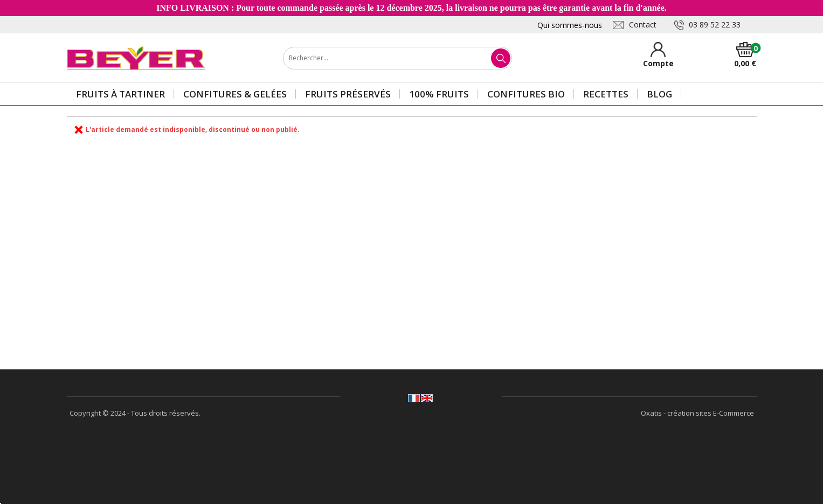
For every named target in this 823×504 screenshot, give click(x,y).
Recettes (606, 94)
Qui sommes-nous (570, 25)
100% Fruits (439, 94)
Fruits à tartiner (120, 94)
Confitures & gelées (235, 94)
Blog (659, 94)
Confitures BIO (526, 94)
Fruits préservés (348, 94)
